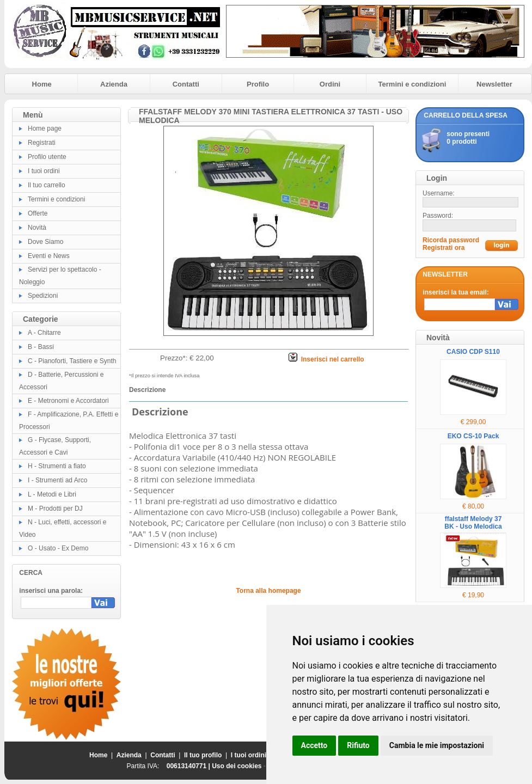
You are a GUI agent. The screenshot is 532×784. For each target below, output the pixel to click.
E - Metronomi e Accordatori (68, 401)
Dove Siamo (45, 242)
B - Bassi (41, 347)
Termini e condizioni (412, 84)
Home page (45, 128)
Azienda (114, 84)
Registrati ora (444, 248)
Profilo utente (47, 157)
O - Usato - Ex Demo (58, 548)
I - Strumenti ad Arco (57, 480)
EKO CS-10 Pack (473, 436)
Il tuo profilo (203, 755)
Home (42, 84)
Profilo (258, 84)
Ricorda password (451, 240)
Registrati (42, 143)
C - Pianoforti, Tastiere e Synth (72, 361)
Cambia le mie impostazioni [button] (437, 745)
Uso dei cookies (237, 766)
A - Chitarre (44, 333)
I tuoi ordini (44, 171)
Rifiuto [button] (358, 745)
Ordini (330, 84)
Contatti (186, 84)
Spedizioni (43, 296)
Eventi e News (49, 256)
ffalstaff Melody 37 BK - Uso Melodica (473, 523)
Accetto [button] (314, 745)
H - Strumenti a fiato (57, 466)
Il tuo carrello (47, 185)
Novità (37, 228)
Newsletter (494, 84)
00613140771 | (189, 766)
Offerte (38, 213)
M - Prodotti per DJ (55, 509)
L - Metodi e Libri (52, 494)
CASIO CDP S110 (473, 352)
